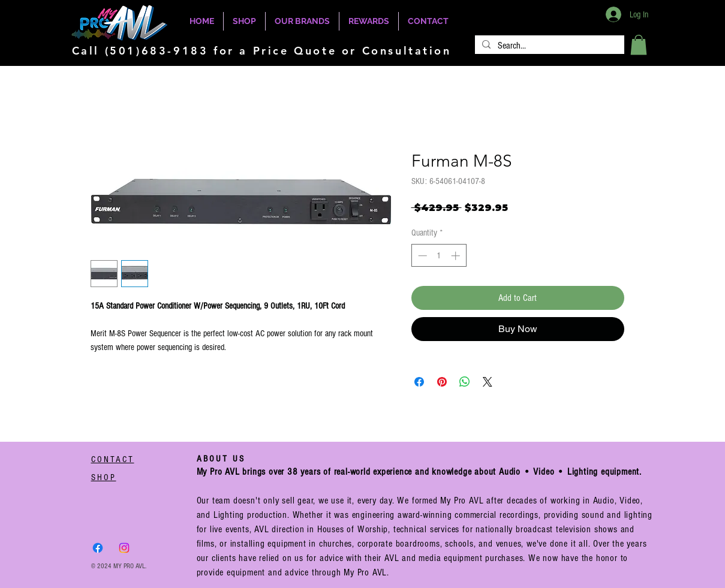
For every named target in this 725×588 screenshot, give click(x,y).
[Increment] (457, 256)
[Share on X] (488, 382)
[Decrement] (421, 256)
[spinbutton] (439, 256)
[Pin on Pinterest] (442, 382)
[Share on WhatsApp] (465, 382)
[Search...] (548, 46)
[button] (639, 45)
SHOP (104, 477)
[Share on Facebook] (419, 382)
